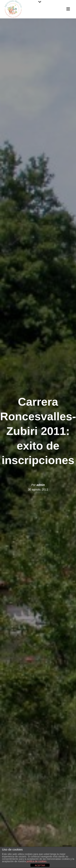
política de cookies (36, 861)
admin (41, 485)
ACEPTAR (40, 865)
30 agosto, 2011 (38, 489)
